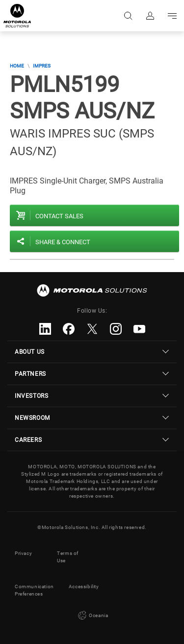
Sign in (149, 16)
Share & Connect (63, 242)
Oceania (92, 616)
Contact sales (59, 216)
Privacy (23, 553)
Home (17, 66)
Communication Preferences (34, 590)
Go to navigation (171, 16)
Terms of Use (68, 557)
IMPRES (42, 66)
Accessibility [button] (84, 586)
